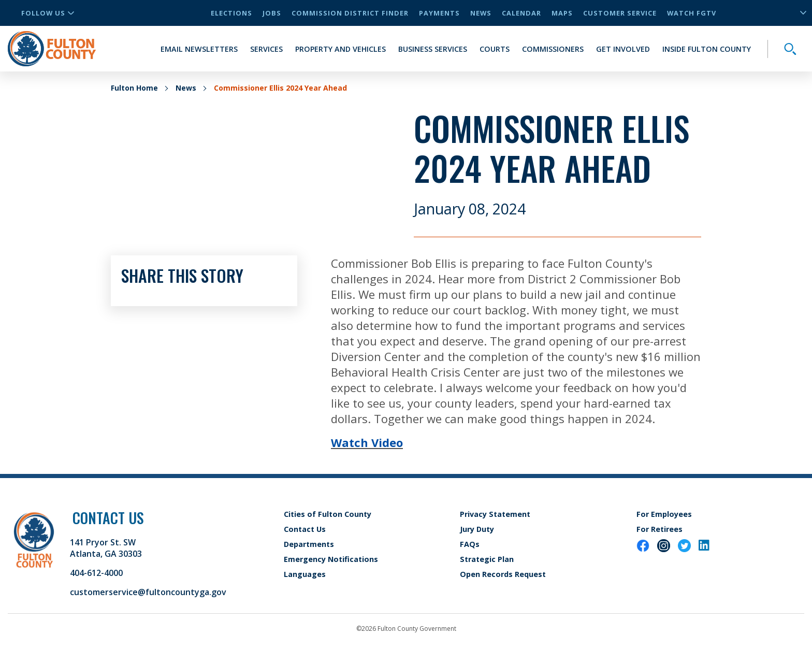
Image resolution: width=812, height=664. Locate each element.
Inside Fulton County (707, 49)
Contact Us (305, 529)
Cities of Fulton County (328, 514)
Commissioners (553, 49)
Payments (439, 13)
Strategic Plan (487, 559)
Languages (305, 574)
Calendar (521, 13)
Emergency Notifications (331, 559)
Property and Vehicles (340, 49)
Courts (495, 49)
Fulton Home (134, 88)
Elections (231, 13)
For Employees (664, 514)
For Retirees (659, 529)
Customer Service (620, 13)
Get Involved (623, 49)
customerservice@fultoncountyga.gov (148, 592)
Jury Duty (477, 529)
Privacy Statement (495, 514)
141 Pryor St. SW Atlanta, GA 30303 (106, 548)
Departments (309, 544)
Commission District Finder (350, 13)
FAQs (470, 544)
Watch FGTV (692, 13)
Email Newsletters (199, 49)
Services (266, 49)
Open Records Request (503, 574)
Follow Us (48, 13)
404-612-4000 (96, 573)
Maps (562, 13)
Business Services (433, 49)
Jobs (272, 13)
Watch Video (367, 442)
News (481, 13)
